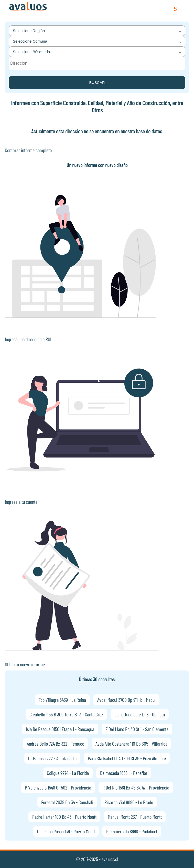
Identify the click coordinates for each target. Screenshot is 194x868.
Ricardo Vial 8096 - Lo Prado (129, 802)
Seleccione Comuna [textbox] (30, 41)
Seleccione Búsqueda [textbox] (31, 52)
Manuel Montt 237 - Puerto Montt (135, 817)
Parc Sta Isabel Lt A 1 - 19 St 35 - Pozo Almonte (127, 758)
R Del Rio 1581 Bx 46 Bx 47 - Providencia (136, 787)
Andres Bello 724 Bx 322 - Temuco (56, 744)
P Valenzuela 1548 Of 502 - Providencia (58, 787)
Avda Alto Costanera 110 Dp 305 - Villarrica (131, 744)
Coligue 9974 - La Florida (68, 773)
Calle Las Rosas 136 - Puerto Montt (66, 831)
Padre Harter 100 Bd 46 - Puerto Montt (64, 817)
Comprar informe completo (28, 150)
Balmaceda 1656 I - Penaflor (124, 773)
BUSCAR (97, 83)
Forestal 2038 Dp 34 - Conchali (67, 802)
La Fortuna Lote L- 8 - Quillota (140, 714)
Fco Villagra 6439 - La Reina (62, 700)
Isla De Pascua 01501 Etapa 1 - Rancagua (60, 729)
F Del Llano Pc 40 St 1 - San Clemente (137, 729)
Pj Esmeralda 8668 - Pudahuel (132, 831)
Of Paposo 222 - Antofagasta (52, 758)
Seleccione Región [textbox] (29, 31)
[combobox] (97, 31)
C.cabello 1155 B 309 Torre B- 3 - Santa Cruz (66, 714)
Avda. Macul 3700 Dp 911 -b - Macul (126, 700)
